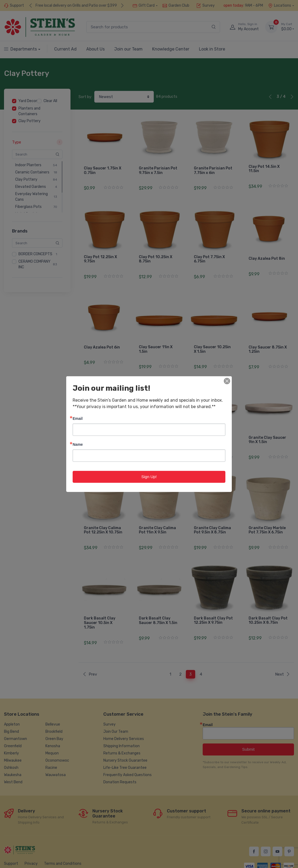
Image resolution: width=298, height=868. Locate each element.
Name (78, 444)
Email (78, 418)
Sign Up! (149, 477)
